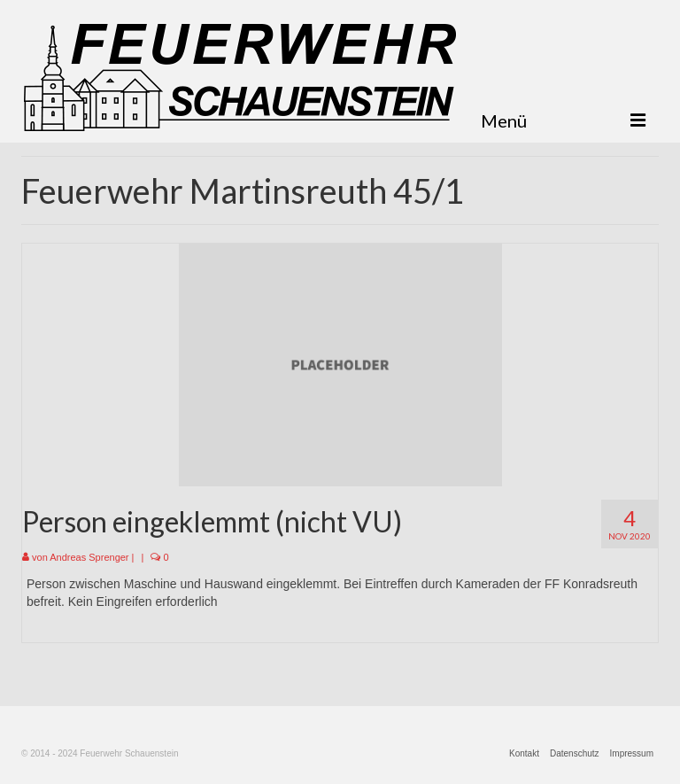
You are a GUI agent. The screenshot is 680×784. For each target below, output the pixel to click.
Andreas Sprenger (89, 557)
